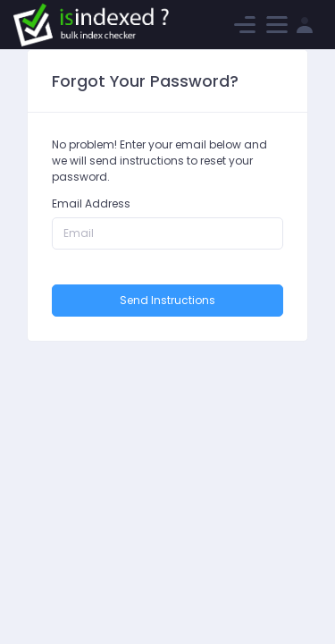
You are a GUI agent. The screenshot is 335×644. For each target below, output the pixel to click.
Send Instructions (167, 300)
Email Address (91, 203)
